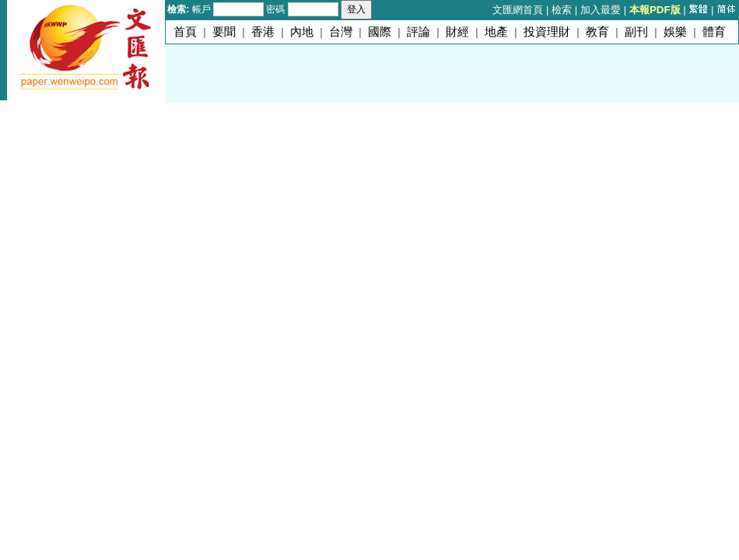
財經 (457, 32)
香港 (263, 32)
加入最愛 (601, 10)
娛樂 (675, 32)
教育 (597, 32)
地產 (496, 32)
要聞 (224, 32)
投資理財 (547, 32)
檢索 (562, 10)
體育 (714, 32)
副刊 (636, 32)
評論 (419, 32)
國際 (380, 32)
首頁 (185, 32)
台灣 (341, 32)
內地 (302, 32)
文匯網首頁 (518, 10)
